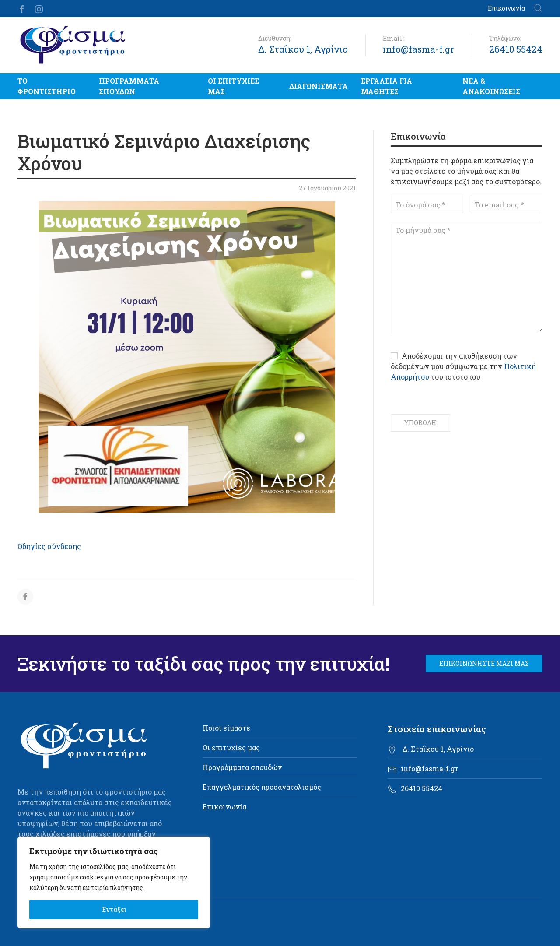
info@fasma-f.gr (418, 49)
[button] (538, 9)
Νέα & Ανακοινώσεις (491, 86)
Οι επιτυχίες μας (233, 86)
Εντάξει (114, 909)
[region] (114, 883)
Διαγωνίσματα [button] (318, 86)
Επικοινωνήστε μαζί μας (484, 663)
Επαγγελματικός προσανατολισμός (262, 787)
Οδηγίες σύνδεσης (49, 546)
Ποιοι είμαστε (226, 728)
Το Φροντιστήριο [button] (47, 86)
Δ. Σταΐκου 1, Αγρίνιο (303, 49)
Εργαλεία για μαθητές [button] (387, 86)
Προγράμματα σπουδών (129, 86)
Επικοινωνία (506, 8)
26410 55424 (516, 49)
